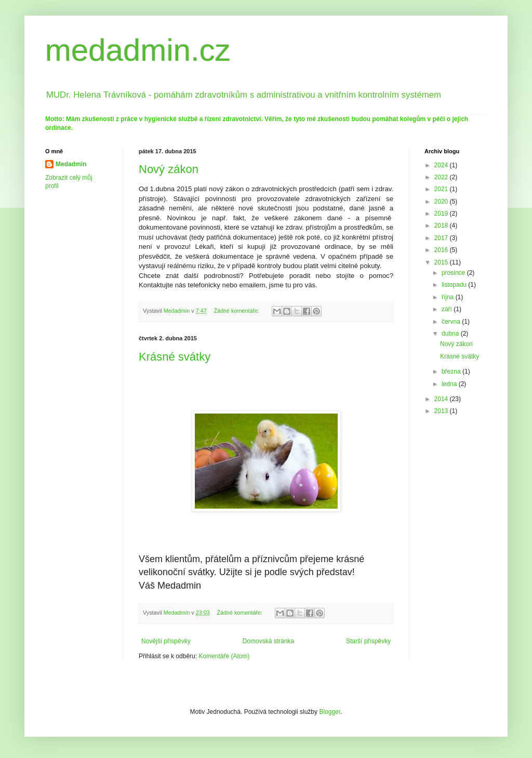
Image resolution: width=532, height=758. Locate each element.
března (452, 371)
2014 (442, 399)
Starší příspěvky (368, 641)
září (448, 309)
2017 (442, 238)
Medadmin (71, 164)
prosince (454, 273)
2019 (442, 214)
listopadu (455, 285)
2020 (442, 202)
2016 (442, 250)
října (449, 297)
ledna (450, 384)
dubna (451, 334)
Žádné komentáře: (237, 311)
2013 (442, 411)
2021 (442, 189)
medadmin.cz (138, 50)
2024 (442, 165)
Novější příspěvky (166, 641)
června (452, 322)
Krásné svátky (175, 357)
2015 (442, 262)
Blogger (330, 712)
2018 (442, 225)
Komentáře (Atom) (224, 656)
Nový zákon (169, 169)
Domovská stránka (268, 641)
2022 (442, 177)
